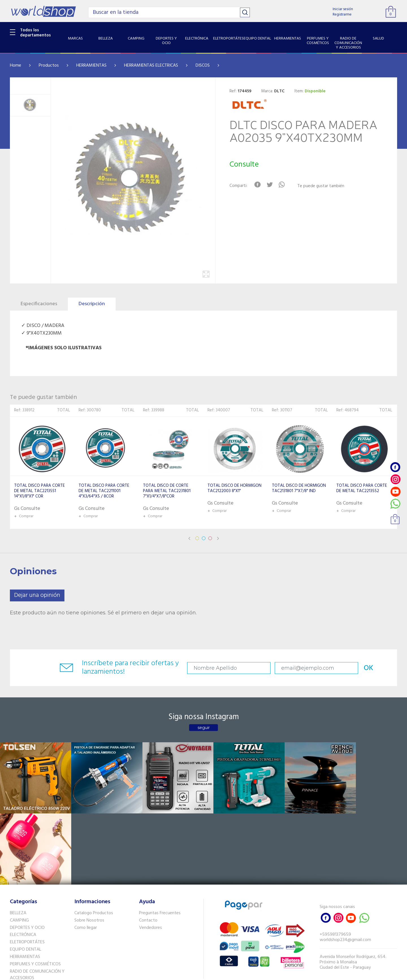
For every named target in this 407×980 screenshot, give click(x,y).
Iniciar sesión (343, 9)
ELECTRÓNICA (23, 861)
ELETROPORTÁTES (27, 868)
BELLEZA (18, 839)
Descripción (92, 304)
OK (357, 668)
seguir (204, 728)
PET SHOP (20, 933)
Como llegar (86, 854)
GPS (14, 926)
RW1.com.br (223, 973)
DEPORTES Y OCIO (27, 854)
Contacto (148, 846)
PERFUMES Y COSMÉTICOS (35, 890)
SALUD (16, 911)
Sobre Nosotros (89, 846)
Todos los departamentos (35, 33)
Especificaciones (39, 304)
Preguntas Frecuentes (160, 839)
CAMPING (19, 846)
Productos (49, 66)
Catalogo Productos (94, 839)
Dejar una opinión (37, 595)
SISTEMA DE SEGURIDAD (33, 918)
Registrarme (342, 15)
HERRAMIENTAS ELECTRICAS (151, 66)
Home (16, 66)
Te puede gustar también (321, 186)
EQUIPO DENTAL (26, 876)
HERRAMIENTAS (91, 66)
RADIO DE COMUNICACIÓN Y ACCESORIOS (37, 901)
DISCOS (203, 66)
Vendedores (151, 854)
